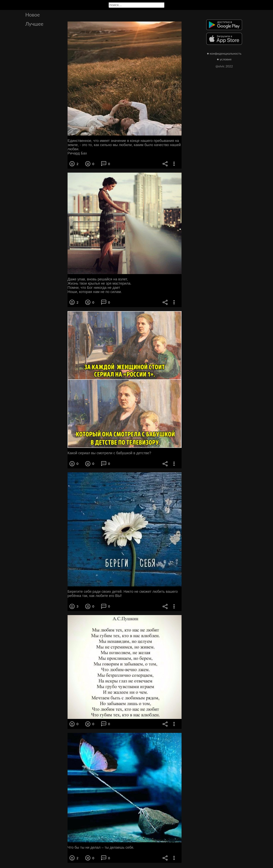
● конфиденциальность (224, 53)
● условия (224, 59)
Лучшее (34, 24)
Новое (33, 15)
